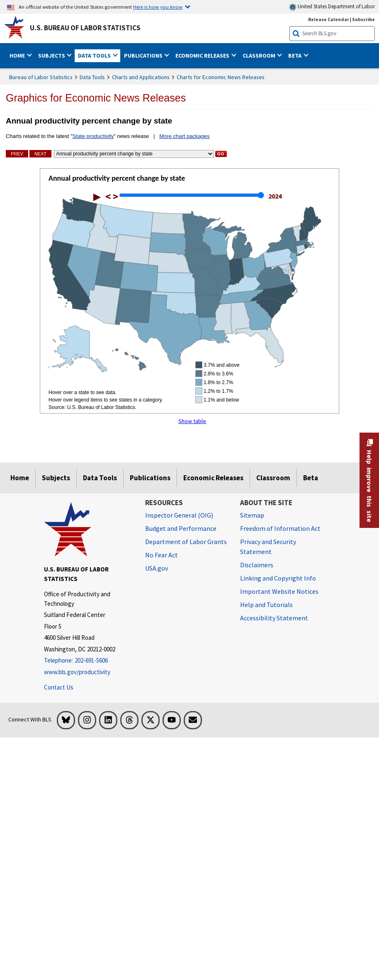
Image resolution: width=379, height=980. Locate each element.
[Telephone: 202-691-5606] (88, 661)
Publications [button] (144, 56)
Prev (17, 154)
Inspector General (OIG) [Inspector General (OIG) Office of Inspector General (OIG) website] (179, 515)
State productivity (93, 136)
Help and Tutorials (266, 605)
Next (40, 154)
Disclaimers (257, 565)
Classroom (273, 478)
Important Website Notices (279, 591)
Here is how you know (158, 7)
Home (20, 478)
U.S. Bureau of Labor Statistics (85, 28)
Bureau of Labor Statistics (41, 77)
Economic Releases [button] (203, 56)
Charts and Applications (141, 77)
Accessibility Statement (274, 618)
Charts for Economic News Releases (221, 77)
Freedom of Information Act (280, 528)
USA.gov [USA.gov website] (157, 568)
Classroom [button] (260, 56)
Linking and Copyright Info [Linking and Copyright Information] (278, 578)
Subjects (56, 478)
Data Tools (92, 77)
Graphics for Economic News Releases (96, 98)
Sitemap (252, 515)
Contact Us (59, 687)
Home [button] (18, 56)
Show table (192, 421)
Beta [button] (295, 56)
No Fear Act (162, 555)
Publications (150, 478)
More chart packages (184, 136)
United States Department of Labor (332, 7)
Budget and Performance (181, 528)
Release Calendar (329, 19)
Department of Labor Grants (186, 542)
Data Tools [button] (95, 56)
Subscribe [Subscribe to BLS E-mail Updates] (363, 19)
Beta (311, 478)
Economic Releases (213, 478)
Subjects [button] (52, 56)
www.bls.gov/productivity (77, 672)
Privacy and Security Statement (268, 547)
